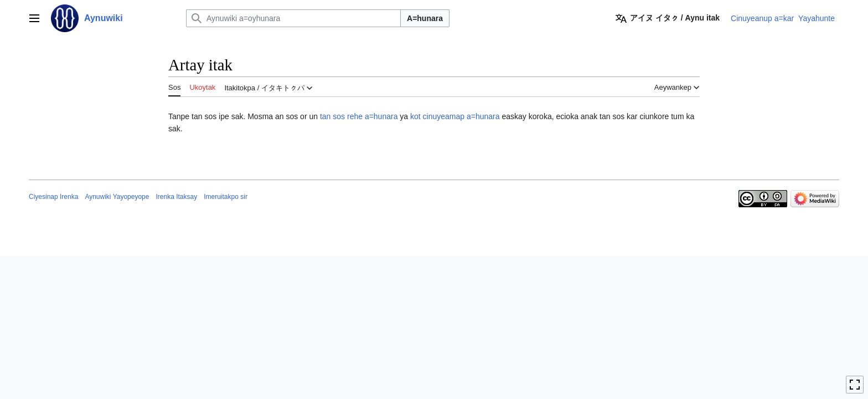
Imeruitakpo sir (226, 197)
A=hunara (425, 18)
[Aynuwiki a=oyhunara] (293, 18)
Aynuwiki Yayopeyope (117, 197)
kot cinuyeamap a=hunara (455, 116)
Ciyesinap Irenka (53, 197)
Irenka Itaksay (176, 197)
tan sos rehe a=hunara (359, 116)
